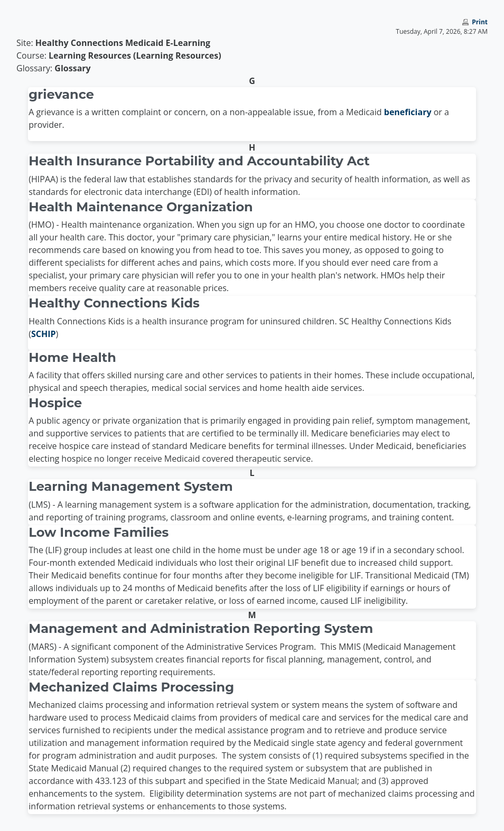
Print (480, 22)
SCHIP (44, 334)
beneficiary (408, 112)
